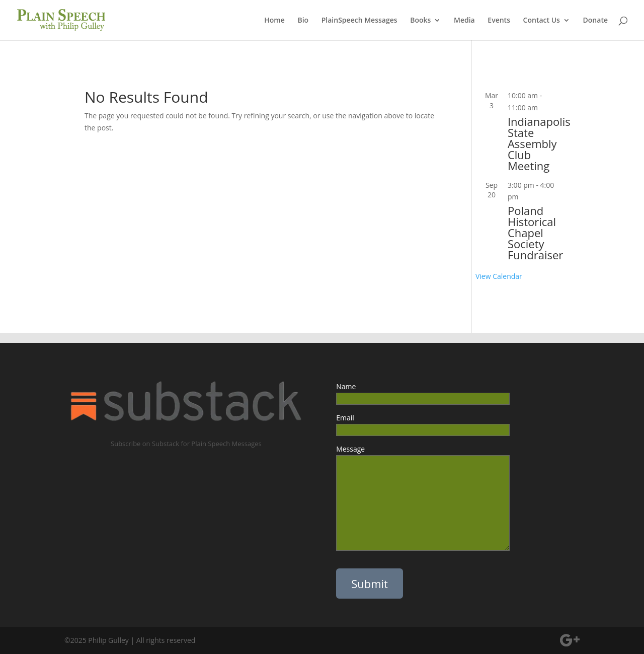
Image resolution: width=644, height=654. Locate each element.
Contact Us (542, 21)
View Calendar (499, 276)
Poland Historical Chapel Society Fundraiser (535, 233)
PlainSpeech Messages (359, 21)
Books (420, 21)
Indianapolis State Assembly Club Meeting (539, 143)
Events (499, 21)
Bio (303, 21)
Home (274, 21)
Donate (595, 21)
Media (464, 21)
